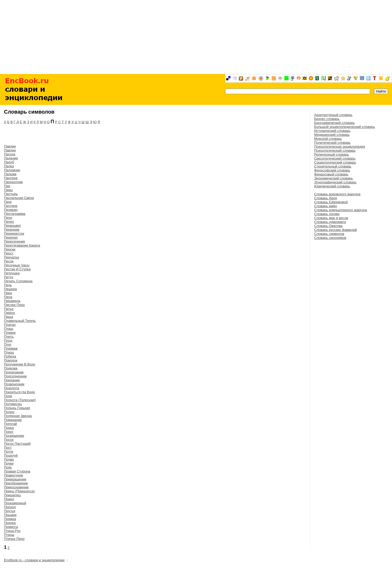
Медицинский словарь (332, 135)
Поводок (11, 360)
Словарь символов (329, 234)
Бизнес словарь (327, 119)
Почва (9, 459)
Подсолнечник (15, 376)
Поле (8, 396)
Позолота (11, 388)
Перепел (11, 237)
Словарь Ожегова (328, 226)
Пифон (10, 313)
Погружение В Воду (20, 364)
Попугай (10, 424)
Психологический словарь (335, 150)
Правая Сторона (17, 471)
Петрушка (12, 273)
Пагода (10, 154)
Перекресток (14, 233)
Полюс (9, 412)
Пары (8, 190)
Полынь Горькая (17, 408)
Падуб (9, 162)
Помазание (13, 420)
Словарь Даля (326, 198)
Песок (9, 261)
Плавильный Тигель (20, 321)
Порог (9, 432)
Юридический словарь (332, 186)
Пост (8, 448)
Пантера (11, 178)
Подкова (11, 368)
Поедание (12, 380)
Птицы (9, 535)
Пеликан (11, 210)
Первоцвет (13, 226)
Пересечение (15, 241)
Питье (9, 309)
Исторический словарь (332, 131)
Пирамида (12, 301)
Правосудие (13, 475)
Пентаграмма (15, 214)
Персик (10, 249)
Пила (8, 297)
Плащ (9, 329)
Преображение (16, 483)
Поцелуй (11, 455)
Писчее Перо (14, 305)
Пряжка (10, 519)
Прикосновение (16, 487)
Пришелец (12, 495)
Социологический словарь (335, 162)
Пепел (9, 222)
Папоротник (13, 182)
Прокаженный (15, 503)
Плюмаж (11, 348)
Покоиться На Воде (19, 392)
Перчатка (11, 257)
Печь (8, 285)
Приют (9, 499)
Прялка (10, 523)
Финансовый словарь (331, 174)
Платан (10, 325)
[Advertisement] (196, 37)
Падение (11, 158)
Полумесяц (13, 404)
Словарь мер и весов (331, 218)
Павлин (10, 146)
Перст (9, 253)
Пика (8, 293)
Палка (9, 166)
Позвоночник (14, 384)
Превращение (15, 479)
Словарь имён (326, 206)
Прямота (11, 527)
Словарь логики (327, 214)
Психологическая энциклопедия (340, 147)
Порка (9, 428)
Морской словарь (328, 139)
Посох (9, 440)
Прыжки (10, 515)
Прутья (10, 511)
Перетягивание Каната (22, 245)
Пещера (10, 289)
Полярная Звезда (18, 416)
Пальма (10, 174)
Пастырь (11, 194)
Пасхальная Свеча (19, 198)
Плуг (8, 344)
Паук (8, 202)
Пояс (8, 467)
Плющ (9, 352)
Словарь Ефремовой (331, 202)
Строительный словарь (333, 166)
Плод (8, 340)
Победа (10, 356)
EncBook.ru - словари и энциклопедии (34, 560)
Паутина (11, 206)
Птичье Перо (14, 539)
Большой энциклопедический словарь (344, 127)
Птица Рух (12, 531)
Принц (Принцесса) (19, 491)
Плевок (10, 333)
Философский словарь (332, 170)
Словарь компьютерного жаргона (341, 210)
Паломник (12, 170)
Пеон (8, 218)
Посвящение (14, 436)
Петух (9, 277)
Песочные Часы (17, 265)
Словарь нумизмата (330, 222)
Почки (9, 463)
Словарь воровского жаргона (337, 194)
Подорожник (14, 372)
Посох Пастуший (17, 444)
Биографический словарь (334, 123)
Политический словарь (332, 143)
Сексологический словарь (335, 158)
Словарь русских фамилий (336, 230)
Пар (7, 186)
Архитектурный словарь (333, 115)
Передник (12, 230)
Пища (9, 317)
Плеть (9, 337)
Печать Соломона (18, 281)
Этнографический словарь (335, 182)
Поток (9, 451)
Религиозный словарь (332, 154)
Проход (10, 507)
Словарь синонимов (330, 238)
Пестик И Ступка (17, 269)
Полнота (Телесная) (20, 400)
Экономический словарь (334, 178)
